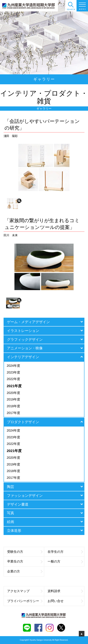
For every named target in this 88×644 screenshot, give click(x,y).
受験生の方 (25, 552)
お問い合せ (65, 601)
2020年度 (13, 393)
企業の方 (25, 571)
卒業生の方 (25, 561)
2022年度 (13, 379)
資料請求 (65, 591)
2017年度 (13, 413)
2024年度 (13, 366)
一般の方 (65, 561)
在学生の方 (65, 552)
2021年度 (14, 386)
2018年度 (13, 406)
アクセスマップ (25, 591)
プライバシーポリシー (25, 601)
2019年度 (13, 399)
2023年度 (13, 372)
